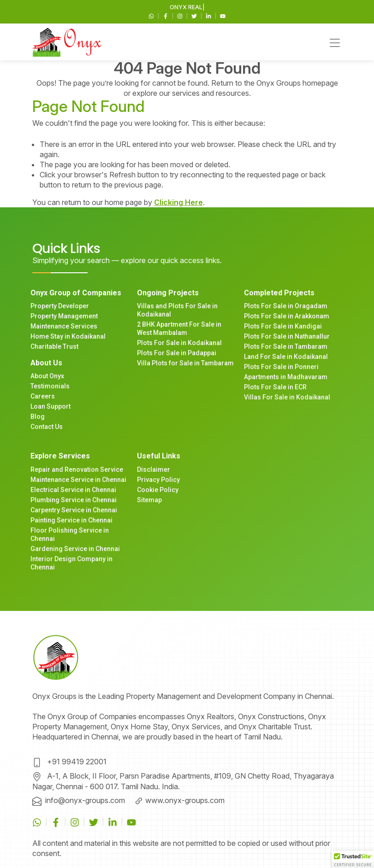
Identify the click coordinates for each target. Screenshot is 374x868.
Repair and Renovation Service (77, 469)
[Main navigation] (67, 42)
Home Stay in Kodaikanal (68, 336)
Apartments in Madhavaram (286, 377)
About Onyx (47, 376)
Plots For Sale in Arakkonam (287, 316)
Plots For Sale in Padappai (177, 353)
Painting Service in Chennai (71, 520)
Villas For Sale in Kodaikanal (287, 397)
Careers (43, 396)
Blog (38, 416)
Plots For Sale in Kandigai (283, 326)
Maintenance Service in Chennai (78, 480)
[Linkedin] (209, 15)
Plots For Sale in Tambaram (286, 346)
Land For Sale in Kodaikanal (286, 357)
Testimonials (50, 386)
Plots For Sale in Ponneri (281, 367)
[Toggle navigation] (335, 42)
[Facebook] (166, 15)
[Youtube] (223, 15)
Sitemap (149, 500)
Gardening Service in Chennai (75, 549)
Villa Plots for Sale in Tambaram (185, 363)
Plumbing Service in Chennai (74, 500)
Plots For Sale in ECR (275, 387)
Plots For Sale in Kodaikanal (179, 343)
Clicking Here (178, 202)
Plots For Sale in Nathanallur (287, 336)
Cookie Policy (158, 490)
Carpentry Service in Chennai (74, 510)
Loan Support (50, 406)
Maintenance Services (64, 326)
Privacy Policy (158, 480)
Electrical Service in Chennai (73, 490)
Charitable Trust (54, 346)
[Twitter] (195, 15)
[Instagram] (181, 15)
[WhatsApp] (152, 15)
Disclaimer (154, 469)
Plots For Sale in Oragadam (286, 306)
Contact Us (47, 427)
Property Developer (60, 306)
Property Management (64, 316)
